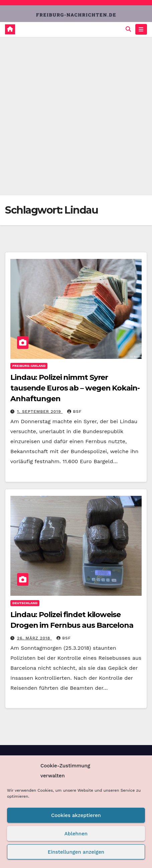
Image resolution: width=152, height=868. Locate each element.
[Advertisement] (76, 116)
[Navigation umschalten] (141, 29)
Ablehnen (76, 834)
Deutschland (25, 603)
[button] (128, 29)
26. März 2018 (34, 638)
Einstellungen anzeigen (76, 852)
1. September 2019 (40, 412)
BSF (74, 412)
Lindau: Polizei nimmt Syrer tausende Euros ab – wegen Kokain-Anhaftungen (75, 388)
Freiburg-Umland (29, 366)
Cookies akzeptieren (76, 815)
